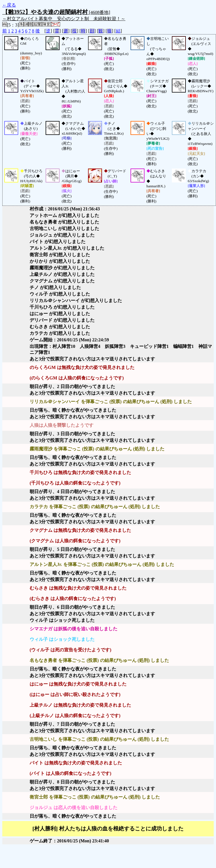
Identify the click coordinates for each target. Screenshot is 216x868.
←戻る (9, 5)
